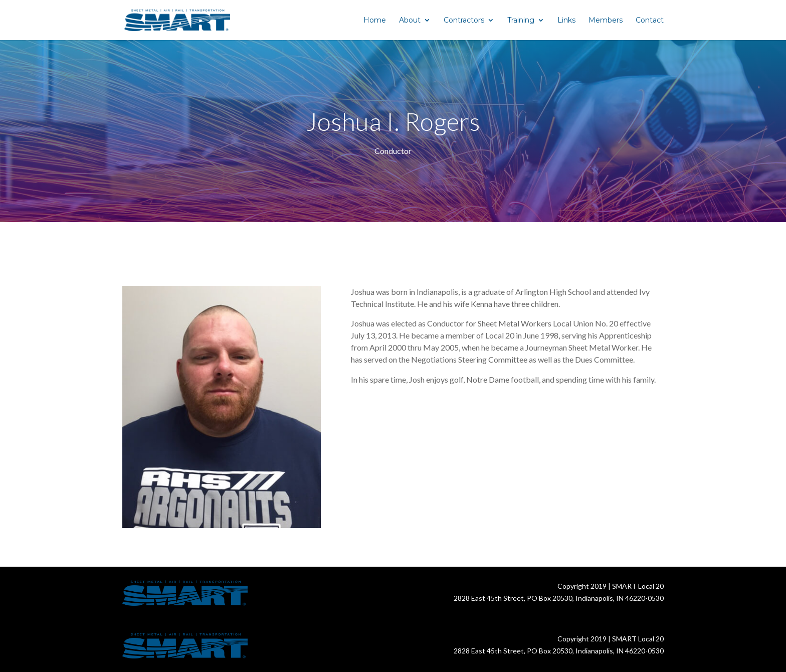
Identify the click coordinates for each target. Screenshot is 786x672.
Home (375, 21)
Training (521, 21)
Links (566, 21)
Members (606, 21)
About (410, 21)
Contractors (464, 21)
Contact (650, 21)
